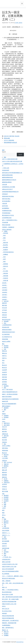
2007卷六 (5, 295)
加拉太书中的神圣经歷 (8, 569)
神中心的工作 (6, 609)
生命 (4, 257)
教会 (5, 444)
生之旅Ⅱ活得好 (6, 334)
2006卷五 (5, 292)
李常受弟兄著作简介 (8, 252)
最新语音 (4, 477)
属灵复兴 (4, 429)
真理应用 (4, 375)
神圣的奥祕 (5, 339)
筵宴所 (4, 414)
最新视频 (4, 475)
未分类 (6, 479)
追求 (5, 550)
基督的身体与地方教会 (8, 196)
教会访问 (6, 455)
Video (4, 421)
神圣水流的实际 (6, 225)
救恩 (3, 510)
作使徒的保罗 (6, 170)
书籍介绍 (6, 464)
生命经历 (4, 372)
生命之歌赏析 (6, 530)
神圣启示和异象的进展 (8, 618)
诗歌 (3, 494)
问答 (5, 349)
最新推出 (6, 466)
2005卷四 (5, 290)
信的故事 (6, 321)
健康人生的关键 (6, 562)
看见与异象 (5, 491)
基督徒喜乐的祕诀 (7, 330)
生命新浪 (6, 501)
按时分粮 (6, 436)
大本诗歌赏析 (6, 528)
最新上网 (4, 470)
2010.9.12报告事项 (9, 140)
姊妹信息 (4, 303)
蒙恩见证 (6, 523)
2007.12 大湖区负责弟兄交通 (10, 159)
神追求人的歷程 (6, 341)
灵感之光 (4, 489)
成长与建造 (7, 425)
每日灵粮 (4, 440)
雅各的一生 (5, 630)
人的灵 (4, 508)
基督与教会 (5, 448)
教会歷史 (5, 245)
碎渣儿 (4, 606)
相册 (5, 504)
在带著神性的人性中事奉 (9, 187)
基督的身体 (5, 450)
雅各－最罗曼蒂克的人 (8, 628)
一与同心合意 (6, 168)
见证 (4, 269)
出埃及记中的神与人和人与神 (10, 564)
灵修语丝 (4, 442)
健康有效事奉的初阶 (7, 175)
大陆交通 (4, 203)
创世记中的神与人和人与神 (9, 567)
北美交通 (4, 185)
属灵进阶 (4, 431)
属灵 (5, 410)
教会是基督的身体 (7, 592)
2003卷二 (5, 285)
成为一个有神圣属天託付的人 (10, 220)
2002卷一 (5, 283)
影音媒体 (6, 417)
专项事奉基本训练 (7, 211)
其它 (3, 363)
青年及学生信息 (6, 320)
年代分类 (4, 308)
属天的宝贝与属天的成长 (9, 578)
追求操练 (4, 382)
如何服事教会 (6, 208)
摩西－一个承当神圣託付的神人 (10, 590)
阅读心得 (6, 632)
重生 (3, 344)
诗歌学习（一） (6, 533)
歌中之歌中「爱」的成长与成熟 (10, 599)
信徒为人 (4, 356)
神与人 (4, 515)
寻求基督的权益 (6, 213)
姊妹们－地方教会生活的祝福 (10, 394)
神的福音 (4, 613)
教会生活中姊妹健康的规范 (9, 404)
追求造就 (6, 552)
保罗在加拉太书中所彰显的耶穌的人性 (12, 173)
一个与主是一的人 (7, 557)
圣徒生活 (5, 266)
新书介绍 (4, 468)
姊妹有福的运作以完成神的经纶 (10, 399)
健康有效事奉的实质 (7, 177)
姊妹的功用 (5, 401)
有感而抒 (5, 250)
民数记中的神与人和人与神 (9, 604)
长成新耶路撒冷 (6, 625)
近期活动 (4, 461)
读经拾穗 (5, 276)
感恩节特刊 (7, 423)
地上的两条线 (6, 574)
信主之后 (4, 427)
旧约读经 (4, 543)
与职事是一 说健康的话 (8, 227)
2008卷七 (5, 297)
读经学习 (4, 546)
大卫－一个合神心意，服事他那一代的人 (13, 576)
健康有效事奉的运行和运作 (9, 180)
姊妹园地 (6, 408)
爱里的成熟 (7, 138)
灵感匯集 (6, 635)
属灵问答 (5, 243)
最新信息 (4, 472)
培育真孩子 (5, 194)
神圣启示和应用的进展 (8, 616)
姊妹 (4, 238)
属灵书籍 (12, 136)
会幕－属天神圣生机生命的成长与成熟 (12, 597)
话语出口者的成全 (7, 230)
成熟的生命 (5, 434)
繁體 (3, 150)
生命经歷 (4, 370)
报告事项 (6, 386)
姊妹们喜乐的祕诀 (7, 397)
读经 (5, 537)
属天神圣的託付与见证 (8, 215)
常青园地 (6, 416)
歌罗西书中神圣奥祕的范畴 (9, 602)
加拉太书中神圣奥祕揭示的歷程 (10, 571)
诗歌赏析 (5, 273)
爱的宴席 (6, 495)
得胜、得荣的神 (6, 581)
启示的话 (4, 484)
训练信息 (4, 315)
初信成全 (6, 346)
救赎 (3, 513)
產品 (5, 503)
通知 (5, 554)
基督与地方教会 (6, 199)
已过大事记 (5, 458)
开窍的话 (4, 487)
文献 (3, 411)
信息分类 (6, 136)
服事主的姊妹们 (6, 406)
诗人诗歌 (5, 271)
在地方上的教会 (6, 446)
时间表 (6, 456)
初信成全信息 (6, 327)
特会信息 (17, 136)
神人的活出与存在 (7, 611)
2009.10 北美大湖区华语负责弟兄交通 (12, 161)
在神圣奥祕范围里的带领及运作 (10, 192)
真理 (4, 259)
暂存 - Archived (8, 462)
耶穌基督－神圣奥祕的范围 (9, 623)
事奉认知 (4, 351)
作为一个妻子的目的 (7, 389)
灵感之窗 (5, 280)
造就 (5, 555)
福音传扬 (4, 377)
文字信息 (4, 310)
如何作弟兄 (5, 206)
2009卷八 (5, 299)
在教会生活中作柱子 (7, 189)
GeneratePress (20, 642)
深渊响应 (5, 254)
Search (4, 152)
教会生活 (4, 365)
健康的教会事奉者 (7, 182)
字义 (4, 240)
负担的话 (5, 278)
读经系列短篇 (6, 548)
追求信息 (4, 317)
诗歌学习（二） (6, 535)
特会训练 (6, 499)
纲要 (5, 519)
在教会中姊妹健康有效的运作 (10, 392)
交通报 (6, 231)
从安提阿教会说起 (7, 218)
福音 (4, 262)
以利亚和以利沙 (6, 559)
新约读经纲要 (6, 541)
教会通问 (5, 247)
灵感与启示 (7, 482)
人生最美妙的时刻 (7, 325)
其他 (3, 360)
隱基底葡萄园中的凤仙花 (10, 142)
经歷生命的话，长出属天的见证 (10, 620)
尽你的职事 (5, 222)
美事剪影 (5, 264)
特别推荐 (6, 497)
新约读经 (4, 539)
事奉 (5, 157)
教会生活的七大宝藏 (7, 594)
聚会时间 (6, 521)
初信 (4, 235)
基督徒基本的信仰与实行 (9, 332)
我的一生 (4, 587)
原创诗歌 (6, 347)
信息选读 (5, 233)
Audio (4, 419)
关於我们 (6, 634)
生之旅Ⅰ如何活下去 (7, 337)
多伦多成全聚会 (6, 201)
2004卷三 (5, 288)
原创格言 (4, 437)
